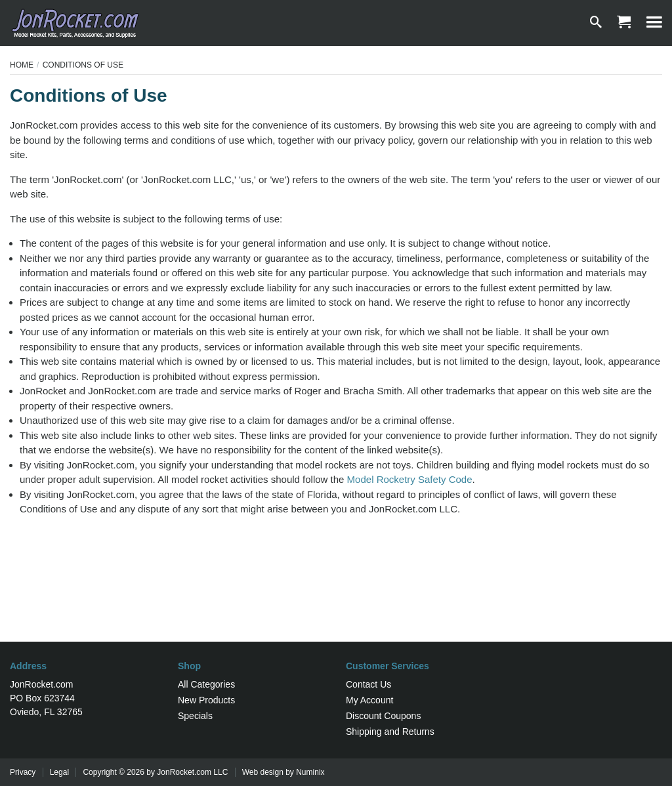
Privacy (23, 772)
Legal (59, 772)
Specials (195, 716)
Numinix (310, 772)
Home (22, 65)
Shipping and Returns (390, 732)
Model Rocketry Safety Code (410, 479)
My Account (369, 700)
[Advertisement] (336, 599)
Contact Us (368, 684)
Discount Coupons (383, 716)
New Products (206, 700)
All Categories (206, 684)
